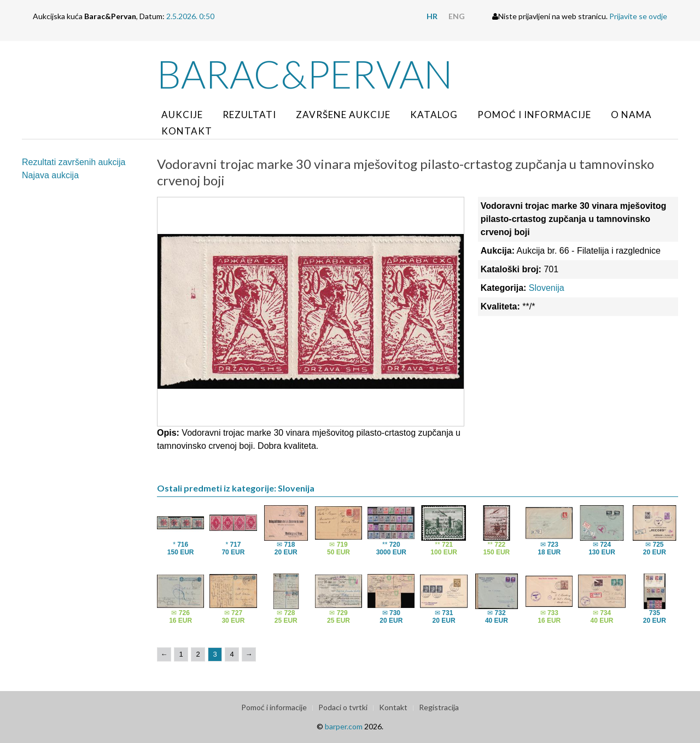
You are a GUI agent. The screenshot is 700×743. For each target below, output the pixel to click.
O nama (631, 115)
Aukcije (182, 115)
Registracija (439, 707)
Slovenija (547, 288)
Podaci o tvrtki (343, 707)
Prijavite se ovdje (638, 16)
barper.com (344, 726)
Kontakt (187, 131)
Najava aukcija (50, 175)
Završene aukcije (343, 115)
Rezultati (249, 115)
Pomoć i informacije (534, 115)
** (391, 548)
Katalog (434, 115)
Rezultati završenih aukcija (74, 162)
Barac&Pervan (305, 74)
